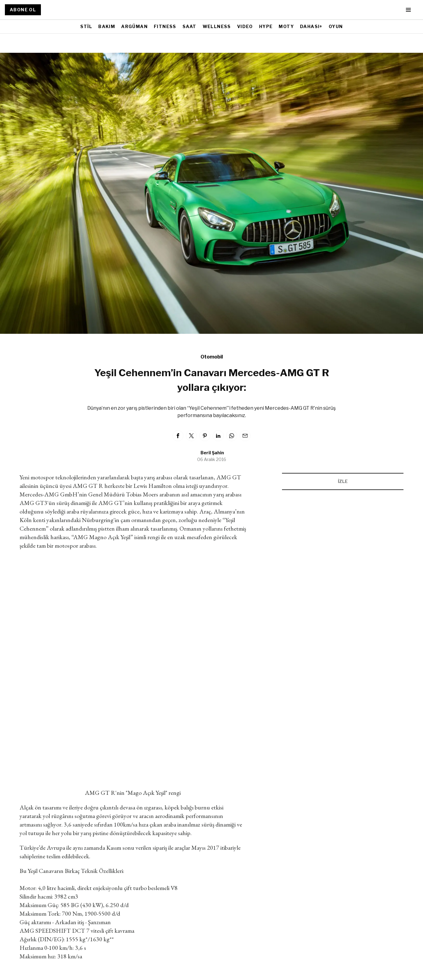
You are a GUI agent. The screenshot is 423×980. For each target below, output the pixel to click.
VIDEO (245, 26)
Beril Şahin (212, 453)
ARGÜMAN (134, 26)
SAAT (190, 26)
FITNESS (165, 26)
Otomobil (212, 357)
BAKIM (107, 26)
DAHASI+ (311, 26)
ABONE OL (23, 10)
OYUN (336, 26)
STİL (86, 26)
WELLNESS (217, 26)
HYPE (266, 26)
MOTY (286, 26)
